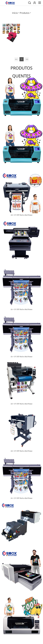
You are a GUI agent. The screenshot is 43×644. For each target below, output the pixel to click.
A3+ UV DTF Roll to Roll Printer (22, 215)
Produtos (25, 13)
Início (15, 13)
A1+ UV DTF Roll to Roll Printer (22, 309)
